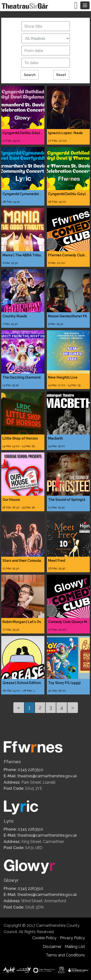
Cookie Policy (44, 938)
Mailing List (75, 947)
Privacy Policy (72, 938)
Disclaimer (52, 947)
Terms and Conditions (65, 955)
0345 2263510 (30, 770)
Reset (61, 75)
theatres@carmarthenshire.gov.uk (47, 776)
